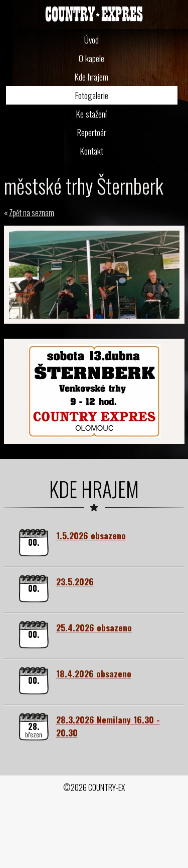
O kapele (91, 58)
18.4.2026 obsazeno (94, 673)
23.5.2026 (75, 581)
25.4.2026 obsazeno (94, 627)
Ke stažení (91, 114)
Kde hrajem (91, 77)
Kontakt (92, 151)
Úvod (91, 40)
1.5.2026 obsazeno (91, 535)
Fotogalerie (92, 95)
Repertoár (92, 132)
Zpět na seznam (32, 213)
